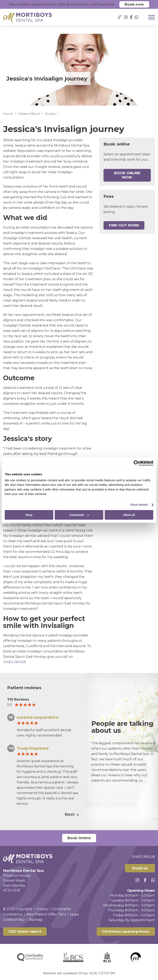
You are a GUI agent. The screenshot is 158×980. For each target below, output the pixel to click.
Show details (139, 505)
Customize (79, 515)
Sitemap (36, 920)
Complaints (62, 909)
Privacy (42, 909)
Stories (50, 114)
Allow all (129, 515)
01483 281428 (14, 662)
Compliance (13, 914)
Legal (74, 914)
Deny (29, 515)
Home (8, 114)
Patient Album (29, 114)
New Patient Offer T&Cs (46, 914)
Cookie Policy (14, 920)
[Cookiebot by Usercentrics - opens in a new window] (135, 463)
